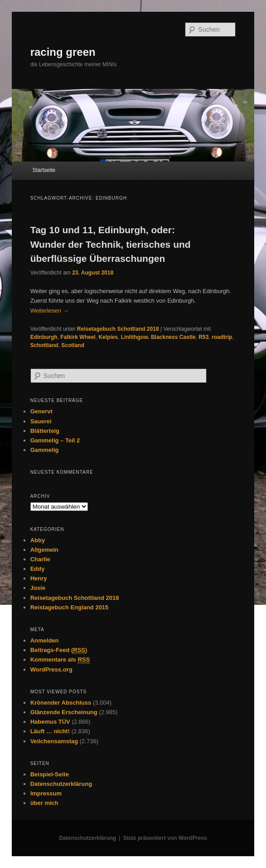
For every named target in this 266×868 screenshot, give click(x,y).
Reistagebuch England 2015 (70, 607)
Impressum (46, 793)
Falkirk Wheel (78, 337)
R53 (203, 337)
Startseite (44, 170)
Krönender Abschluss (61, 703)
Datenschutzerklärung (61, 784)
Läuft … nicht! (50, 731)
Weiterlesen (50, 311)
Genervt (41, 411)
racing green (63, 52)
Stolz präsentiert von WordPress (165, 838)
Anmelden (45, 640)
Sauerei (41, 421)
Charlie (40, 559)
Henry (39, 578)
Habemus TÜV (50, 722)
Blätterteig (45, 431)
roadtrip (222, 337)
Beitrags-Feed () (59, 650)
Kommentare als (60, 660)
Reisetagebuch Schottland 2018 (118, 329)
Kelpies (108, 337)
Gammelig (45, 450)
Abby (38, 540)
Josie (38, 588)
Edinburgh (44, 337)
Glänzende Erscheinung (64, 712)
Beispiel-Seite (50, 774)
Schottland (44, 345)
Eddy (38, 569)
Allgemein (44, 550)
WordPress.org (51, 669)
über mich (44, 803)
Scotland (73, 345)
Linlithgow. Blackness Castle (158, 337)
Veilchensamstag (54, 741)
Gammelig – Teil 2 (55, 440)
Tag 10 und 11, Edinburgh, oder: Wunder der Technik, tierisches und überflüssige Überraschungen (111, 244)
